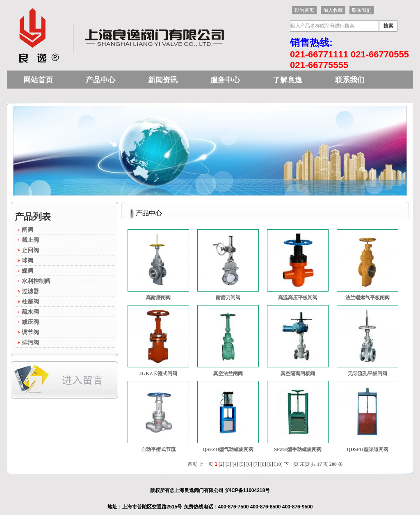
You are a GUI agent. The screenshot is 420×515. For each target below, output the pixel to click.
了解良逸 (288, 80)
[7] (256, 464)
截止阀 (30, 240)
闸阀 (27, 230)
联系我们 (350, 80)
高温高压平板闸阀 (298, 298)
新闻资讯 (163, 80)
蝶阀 (27, 271)
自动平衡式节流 (158, 449)
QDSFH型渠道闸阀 (367, 449)
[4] (235, 464)
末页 (305, 464)
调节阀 (30, 332)
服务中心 (225, 80)
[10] (278, 464)
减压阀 (30, 322)
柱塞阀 (30, 301)
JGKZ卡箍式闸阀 (159, 374)
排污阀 (30, 342)
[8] (263, 464)
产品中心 (100, 80)
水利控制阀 (36, 281)
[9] (270, 464)
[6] (249, 464)
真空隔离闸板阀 (298, 374)
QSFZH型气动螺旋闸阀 (228, 449)
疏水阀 (30, 312)
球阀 (27, 260)
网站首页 (38, 80)
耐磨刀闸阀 (228, 298)
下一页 (291, 464)
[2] (221, 464)
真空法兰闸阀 (228, 374)
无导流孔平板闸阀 (367, 374)
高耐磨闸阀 (158, 298)
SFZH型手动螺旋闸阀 (298, 449)
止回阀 (30, 250)
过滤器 (30, 291)
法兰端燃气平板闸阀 (367, 298)
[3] (228, 464)
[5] (242, 464)
